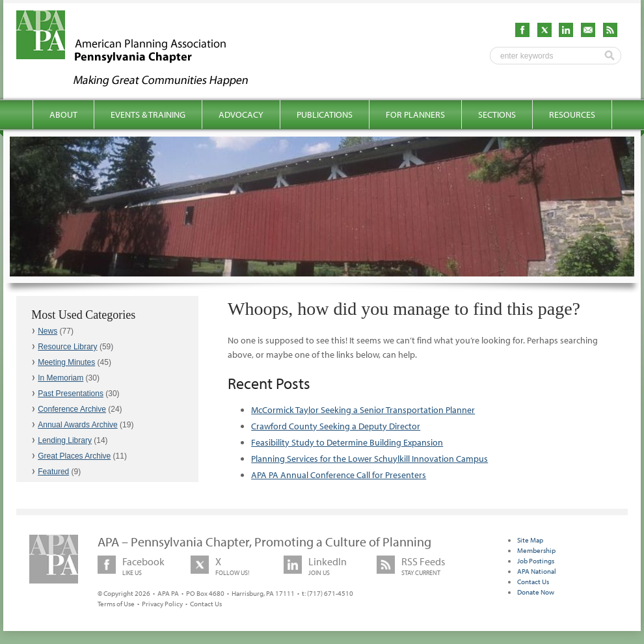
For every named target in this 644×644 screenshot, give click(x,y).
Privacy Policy (162, 604)
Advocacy (241, 114)
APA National (537, 571)
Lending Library (65, 440)
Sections (497, 114)
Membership (536, 550)
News (47, 331)
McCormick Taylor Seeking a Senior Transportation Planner (363, 410)
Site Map (530, 540)
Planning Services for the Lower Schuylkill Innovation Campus (369, 459)
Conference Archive (72, 409)
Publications (325, 114)
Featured (53, 472)
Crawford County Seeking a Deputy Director (336, 426)
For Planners (415, 114)
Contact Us (206, 604)
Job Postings (536, 561)
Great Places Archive (74, 456)
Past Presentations (71, 394)
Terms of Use (116, 604)
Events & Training (148, 114)
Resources (572, 114)
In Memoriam (60, 378)
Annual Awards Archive (78, 425)
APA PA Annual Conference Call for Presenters (339, 475)
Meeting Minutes (66, 362)
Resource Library (67, 347)
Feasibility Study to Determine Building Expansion (347, 442)
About (63, 114)
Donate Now (536, 592)
